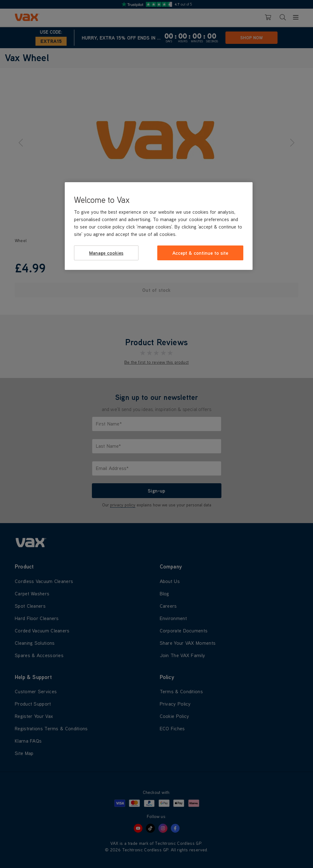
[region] (159, 226)
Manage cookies (106, 253)
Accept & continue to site (200, 253)
